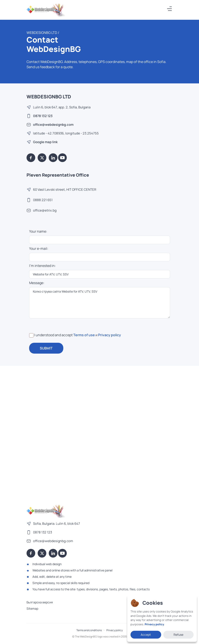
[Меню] (170, 9)
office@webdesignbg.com (53, 125)
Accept (146, 635)
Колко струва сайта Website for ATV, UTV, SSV (100, 303)
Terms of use (84, 335)
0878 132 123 (43, 116)
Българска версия (40, 602)
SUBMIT (46, 348)
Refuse (178, 635)
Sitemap (32, 608)
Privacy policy (110, 335)
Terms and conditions (89, 630)
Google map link (45, 142)
